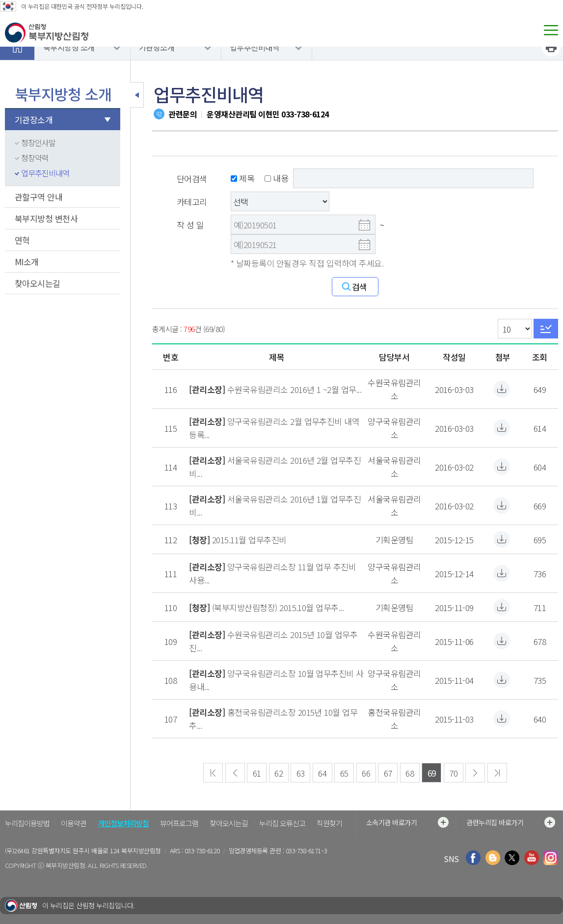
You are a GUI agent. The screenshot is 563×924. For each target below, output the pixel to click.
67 (388, 773)
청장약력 (35, 158)
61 (257, 773)
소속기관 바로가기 (407, 822)
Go (546, 329)
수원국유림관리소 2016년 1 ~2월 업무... (295, 389)
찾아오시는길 (38, 283)
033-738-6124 (305, 114)
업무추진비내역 (255, 47)
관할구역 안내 (39, 197)
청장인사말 (38, 142)
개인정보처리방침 (123, 823)
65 (344, 773)
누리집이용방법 (27, 823)
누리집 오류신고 (282, 823)
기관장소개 (157, 47)
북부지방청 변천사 (46, 218)
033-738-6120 (202, 851)
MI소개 (27, 262)
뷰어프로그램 (179, 823)
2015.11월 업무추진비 (249, 540)
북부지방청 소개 (69, 47)
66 (366, 773)
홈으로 (17, 47)
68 (410, 773)
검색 (360, 287)
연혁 (22, 240)
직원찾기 (329, 823)
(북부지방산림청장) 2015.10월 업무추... (278, 607)
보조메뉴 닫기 (137, 95)
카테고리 (192, 202)
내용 (276, 178)
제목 (242, 178)
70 (453, 773)
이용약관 (74, 823)
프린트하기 (551, 47)
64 (322, 773)
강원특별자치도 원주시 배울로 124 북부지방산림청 (96, 851)
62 (279, 773)
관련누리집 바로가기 (511, 822)
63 (301, 773)
